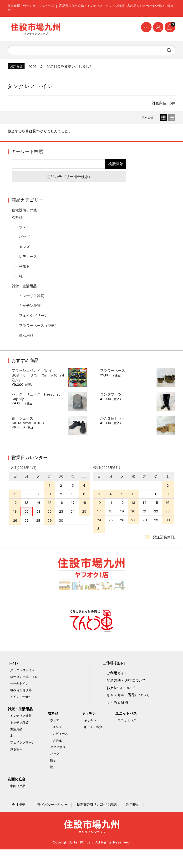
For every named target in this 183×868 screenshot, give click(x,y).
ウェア (25, 233)
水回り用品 (18, 804)
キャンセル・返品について (130, 711)
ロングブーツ (112, 406)
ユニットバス (128, 730)
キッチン (90, 730)
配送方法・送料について (128, 696)
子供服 (25, 273)
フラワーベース (113, 381)
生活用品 (27, 345)
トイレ (14, 678)
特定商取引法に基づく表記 (97, 823)
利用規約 (133, 823)
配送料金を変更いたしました (72, 69)
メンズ (25, 253)
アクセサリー (60, 764)
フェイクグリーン (35, 324)
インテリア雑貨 (33, 304)
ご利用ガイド (118, 688)
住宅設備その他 (25, 215)
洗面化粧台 (17, 797)
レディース (29, 263)
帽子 (54, 777)
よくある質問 (118, 719)
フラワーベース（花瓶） (40, 335)
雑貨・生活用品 (25, 294)
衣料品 (18, 223)
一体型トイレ (20, 699)
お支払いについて (122, 704)
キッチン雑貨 (31, 314)
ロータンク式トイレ (24, 692)
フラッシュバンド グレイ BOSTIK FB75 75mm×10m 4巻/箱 (37, 386)
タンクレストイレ (23, 685)
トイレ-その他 (20, 712)
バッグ (25, 243)
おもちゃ (16, 765)
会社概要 (19, 823)
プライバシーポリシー (51, 823)
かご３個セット (113, 430)
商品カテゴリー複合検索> (69, 181)
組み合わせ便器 (21, 705)
